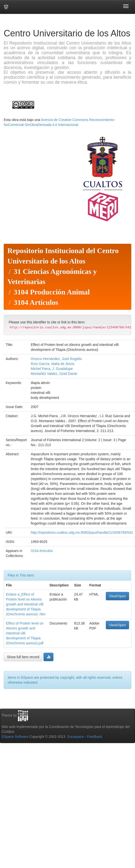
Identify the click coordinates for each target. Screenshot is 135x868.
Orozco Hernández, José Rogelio (56, 359)
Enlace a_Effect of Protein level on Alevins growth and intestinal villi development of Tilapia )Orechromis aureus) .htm (26, 604)
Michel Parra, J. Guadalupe (52, 369)
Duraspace (76, 737)
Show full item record (23, 657)
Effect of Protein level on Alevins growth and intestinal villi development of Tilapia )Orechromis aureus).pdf (25, 633)
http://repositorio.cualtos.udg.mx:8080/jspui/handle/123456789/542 (82, 532)
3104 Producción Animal (52, 292)
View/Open (117, 596)
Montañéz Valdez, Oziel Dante (54, 374)
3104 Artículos (36, 302)
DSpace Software (15, 737)
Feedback (95, 737)
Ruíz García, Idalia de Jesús (53, 364)
